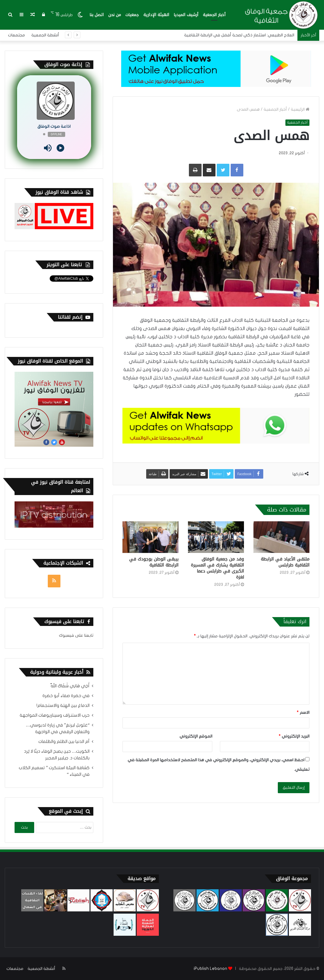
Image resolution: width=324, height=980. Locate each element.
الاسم (303, 713)
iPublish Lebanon (210, 969)
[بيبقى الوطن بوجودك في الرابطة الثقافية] (150, 537)
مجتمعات (16, 35)
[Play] (60, 148)
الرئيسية (300, 109)
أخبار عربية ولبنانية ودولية (57, 672)
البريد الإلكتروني (294, 736)
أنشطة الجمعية (45, 35)
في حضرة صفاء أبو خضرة (66, 696)
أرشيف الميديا (186, 15)
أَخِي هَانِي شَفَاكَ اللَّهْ (70, 686)
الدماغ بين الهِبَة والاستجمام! (63, 706)
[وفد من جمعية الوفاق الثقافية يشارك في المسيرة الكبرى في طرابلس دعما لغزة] (216, 537)
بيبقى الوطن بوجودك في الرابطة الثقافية (154, 562)
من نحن (115, 15)
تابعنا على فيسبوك (76, 635)
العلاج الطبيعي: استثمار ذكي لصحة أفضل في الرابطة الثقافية (239, 35)
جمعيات (132, 15)
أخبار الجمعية (214, 15)
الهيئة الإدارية (156, 15)
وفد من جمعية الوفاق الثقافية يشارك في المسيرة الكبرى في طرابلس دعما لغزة (217, 568)
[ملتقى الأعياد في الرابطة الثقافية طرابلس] (281, 537)
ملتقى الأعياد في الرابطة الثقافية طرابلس (285, 562)
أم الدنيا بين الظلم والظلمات (64, 742)
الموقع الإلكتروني (196, 736)
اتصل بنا (97, 15)
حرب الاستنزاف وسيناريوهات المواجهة (55, 715)
